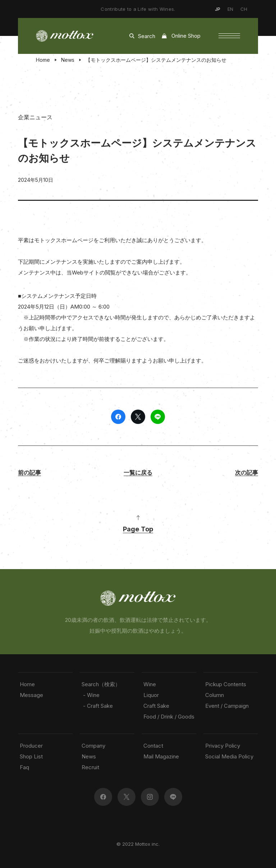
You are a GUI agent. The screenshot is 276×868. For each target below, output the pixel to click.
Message (31, 695)
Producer (31, 746)
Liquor (151, 695)
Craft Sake (156, 706)
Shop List (31, 756)
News (68, 60)
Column (215, 695)
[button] (229, 36)
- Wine (91, 695)
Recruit (90, 767)
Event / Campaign (227, 706)
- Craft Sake (97, 706)
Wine (150, 684)
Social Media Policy (229, 756)
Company (93, 746)
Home (43, 60)
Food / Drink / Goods (169, 717)
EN (230, 9)
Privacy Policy (223, 746)
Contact (153, 746)
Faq (24, 767)
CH (244, 9)
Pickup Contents (226, 684)
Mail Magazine (161, 756)
